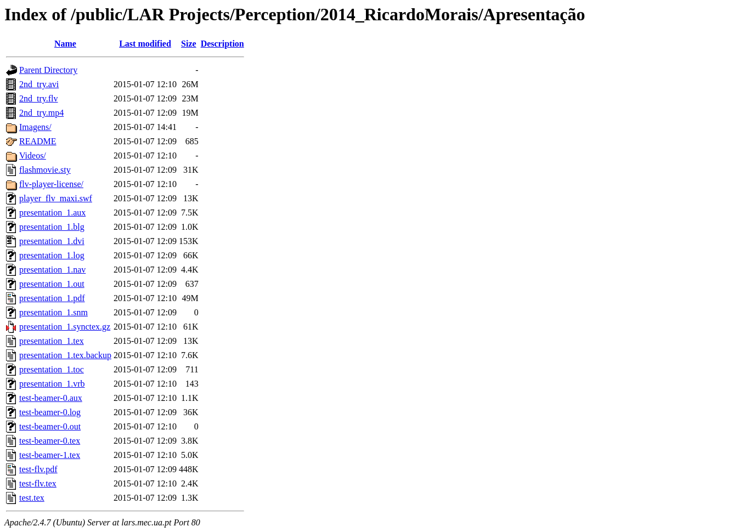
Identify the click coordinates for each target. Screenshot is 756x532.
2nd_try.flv (39, 98)
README (38, 141)
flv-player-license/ (51, 184)
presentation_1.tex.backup (65, 355)
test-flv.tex (38, 483)
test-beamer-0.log (50, 412)
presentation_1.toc (52, 369)
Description (222, 44)
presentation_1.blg (52, 227)
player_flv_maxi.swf (56, 198)
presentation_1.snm (53, 312)
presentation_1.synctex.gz (65, 327)
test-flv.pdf (38, 469)
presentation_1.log (52, 255)
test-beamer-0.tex (50, 441)
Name (65, 44)
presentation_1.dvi (52, 241)
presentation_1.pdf (52, 298)
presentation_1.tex (52, 341)
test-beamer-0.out (50, 426)
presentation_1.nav (52, 270)
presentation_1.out (52, 284)
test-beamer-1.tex (50, 455)
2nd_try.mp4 (41, 113)
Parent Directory (48, 70)
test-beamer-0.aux (51, 398)
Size (189, 44)
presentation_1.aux (52, 213)
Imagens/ (35, 127)
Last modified (145, 44)
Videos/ (33, 155)
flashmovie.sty (45, 170)
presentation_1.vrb (52, 384)
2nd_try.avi (39, 84)
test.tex (32, 498)
